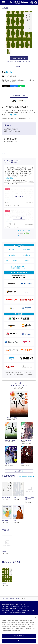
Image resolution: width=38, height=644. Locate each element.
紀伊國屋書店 (27, 250)
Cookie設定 (5, 613)
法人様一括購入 (26, 606)
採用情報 (16, 604)
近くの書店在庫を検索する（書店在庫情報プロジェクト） (19, 267)
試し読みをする (19, 59)
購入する (19, 66)
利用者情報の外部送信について (18, 613)
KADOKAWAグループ (8, 609)
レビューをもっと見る (24, 231)
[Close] (36, 618)
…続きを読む (12, 115)
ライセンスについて (7, 606)
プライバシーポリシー (17, 611)
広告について (23, 604)
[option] (8, 545)
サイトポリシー (29, 611)
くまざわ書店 (11, 255)
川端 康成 (9, 72)
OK (19, 641)
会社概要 (4, 604)
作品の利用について (21, 609)
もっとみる (18, 471)
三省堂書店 (26, 255)
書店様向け (17, 606)
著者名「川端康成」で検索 (25, 477)
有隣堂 (26, 261)
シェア (15, 86)
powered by (25, 233)
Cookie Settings (19, 636)
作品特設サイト (19, 96)
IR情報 (10, 604)
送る (22, 86)
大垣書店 (11, 250)
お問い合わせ (6, 611)
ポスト (7, 86)
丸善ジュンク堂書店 (12, 261)
